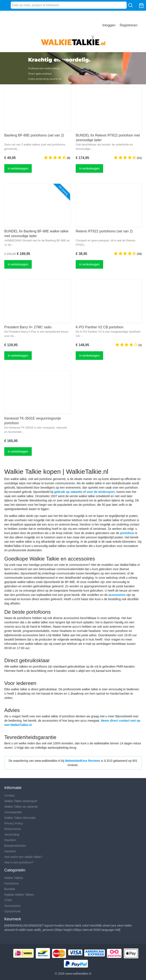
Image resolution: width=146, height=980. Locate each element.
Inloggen (109, 25)
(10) (128, 254)
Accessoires (12, 906)
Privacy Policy (14, 823)
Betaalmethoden (15, 846)
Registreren (129, 25)
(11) (128, 158)
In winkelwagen (18, 168)
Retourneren (13, 829)
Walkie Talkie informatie (20, 818)
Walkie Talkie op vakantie (21, 807)
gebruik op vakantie (68, 492)
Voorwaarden (13, 812)
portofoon (127, 533)
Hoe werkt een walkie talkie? (23, 857)
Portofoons (12, 883)
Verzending (12, 835)
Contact (9, 795)
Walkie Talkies (14, 878)
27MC (8, 900)
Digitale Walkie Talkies (19, 895)
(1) (129, 345)
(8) (57, 158)
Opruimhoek (12, 911)
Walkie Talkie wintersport (21, 801)
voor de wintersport (101, 492)
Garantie (10, 851)
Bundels (10, 889)
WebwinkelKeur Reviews (83, 761)
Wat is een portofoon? (19, 862)
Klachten (10, 840)
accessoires (117, 595)
